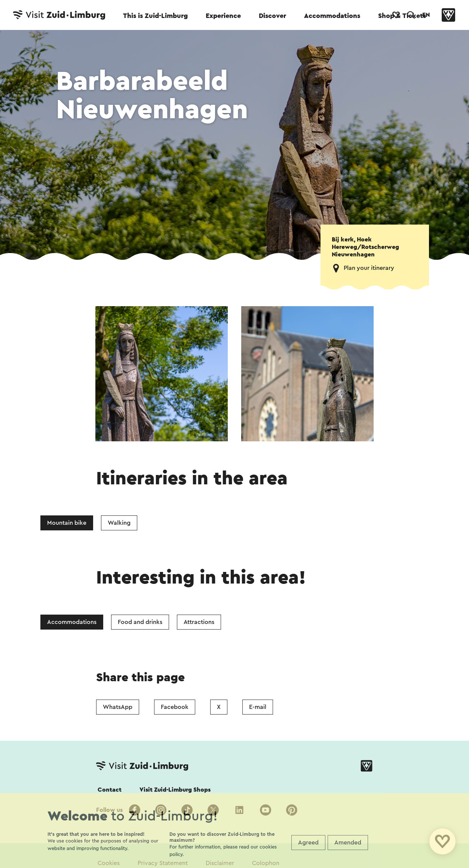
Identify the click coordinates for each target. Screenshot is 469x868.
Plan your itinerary (369, 268)
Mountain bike (67, 523)
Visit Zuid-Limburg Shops (175, 790)
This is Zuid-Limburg (155, 16)
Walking (119, 523)
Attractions (199, 622)
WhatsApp (118, 707)
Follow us (109, 810)
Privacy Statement (163, 863)
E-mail (258, 707)
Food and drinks (140, 622)
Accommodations (332, 16)
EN (426, 15)
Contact (110, 790)
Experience (223, 16)
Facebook (175, 707)
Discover (272, 16)
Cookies (109, 863)
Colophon (266, 863)
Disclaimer (220, 863)
